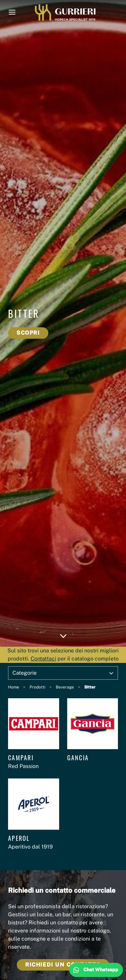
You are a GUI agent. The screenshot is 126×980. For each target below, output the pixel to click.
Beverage (65, 687)
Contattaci (43, 659)
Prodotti (37, 687)
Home (14, 687)
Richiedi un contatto (63, 965)
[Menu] (12, 12)
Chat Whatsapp (101, 970)
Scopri (28, 333)
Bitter (90, 687)
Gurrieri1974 (65, 12)
